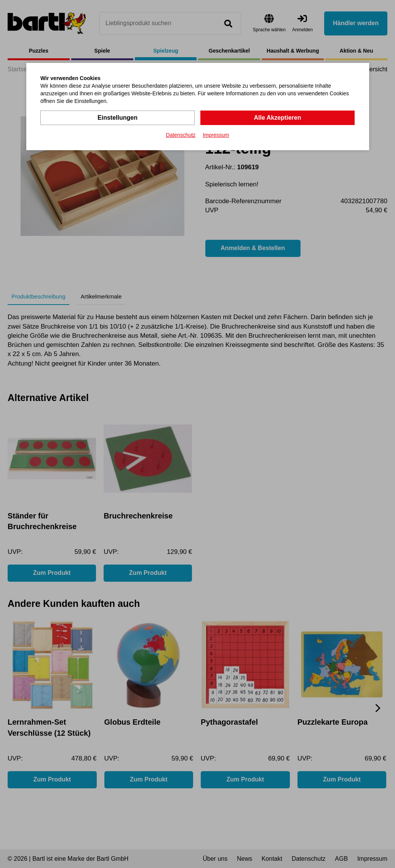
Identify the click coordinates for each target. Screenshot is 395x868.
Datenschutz (181, 135)
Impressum (216, 135)
